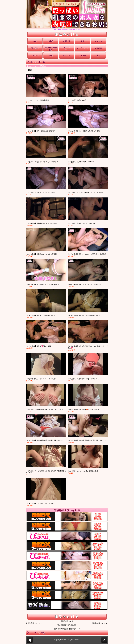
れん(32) (29, 411)
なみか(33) (71, 256)
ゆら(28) (70, 381)
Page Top (107, 640)
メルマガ (98, 41)
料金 (82, 41)
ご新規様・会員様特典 (51, 49)
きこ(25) (29, 194)
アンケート (67, 55)
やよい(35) (29, 381)
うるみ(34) (29, 225)
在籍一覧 (67, 41)
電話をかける (67, 34)
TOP (35, 41)
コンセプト (35, 55)
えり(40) (29, 102)
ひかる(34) (29, 286)
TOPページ (33, 66)
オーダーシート (82, 48)
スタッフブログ (67, 48)
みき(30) (29, 164)
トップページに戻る (30, 640)
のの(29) (70, 473)
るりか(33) (29, 133)
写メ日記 (35, 48)
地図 (51, 56)
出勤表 (51, 41)
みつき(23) (29, 256)
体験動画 (98, 48)
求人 (98, 56)
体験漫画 (82, 56)
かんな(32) (29, 348)
